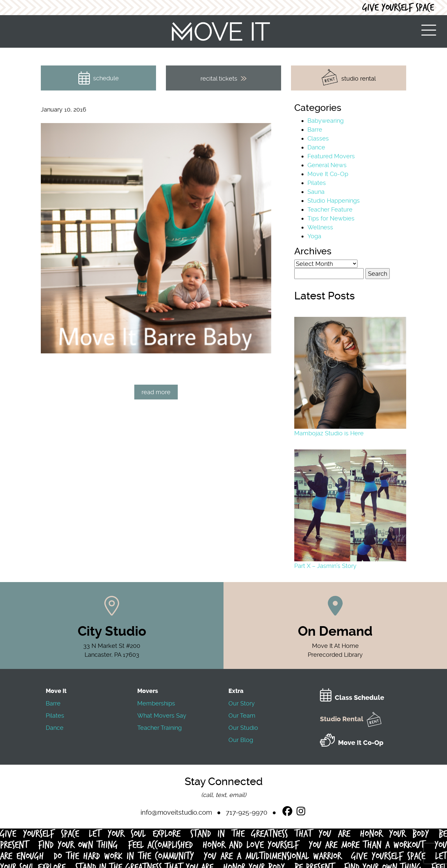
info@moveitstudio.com (176, 812)
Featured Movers (331, 156)
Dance (316, 147)
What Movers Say (162, 715)
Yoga (314, 236)
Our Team (242, 715)
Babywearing (326, 121)
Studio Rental (351, 719)
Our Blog (241, 740)
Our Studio (243, 728)
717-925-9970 (247, 812)
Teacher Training (159, 728)
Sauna (316, 192)
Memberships (156, 703)
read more (156, 392)
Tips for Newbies (331, 218)
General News (327, 165)
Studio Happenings (334, 201)
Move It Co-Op (328, 174)
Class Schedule (352, 698)
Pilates (317, 183)
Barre (315, 129)
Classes (318, 138)
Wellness (320, 227)
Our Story (242, 703)
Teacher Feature (330, 209)
